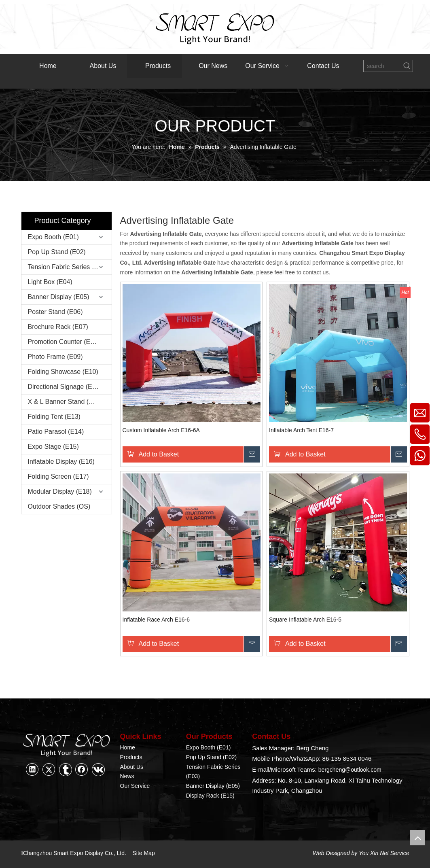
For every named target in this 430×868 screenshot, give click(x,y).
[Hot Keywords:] (407, 66)
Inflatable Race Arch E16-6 (156, 620)
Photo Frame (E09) (55, 357)
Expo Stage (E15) (53, 447)
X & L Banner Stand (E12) (65, 402)
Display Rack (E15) (210, 796)
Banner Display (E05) (59, 297)
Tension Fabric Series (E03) (68, 267)
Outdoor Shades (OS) (59, 506)
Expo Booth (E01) (53, 237)
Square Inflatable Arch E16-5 (305, 620)
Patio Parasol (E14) (56, 432)
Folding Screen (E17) (58, 476)
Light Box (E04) (50, 282)
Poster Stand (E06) (55, 312)
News (127, 776)
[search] (382, 66)
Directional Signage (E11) (65, 387)
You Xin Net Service (384, 853)
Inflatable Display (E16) (61, 462)
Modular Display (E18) (60, 491)
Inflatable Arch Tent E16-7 (301, 430)
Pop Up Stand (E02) (57, 252)
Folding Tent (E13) (54, 417)
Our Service (135, 786)
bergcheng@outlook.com (350, 770)
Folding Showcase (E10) (63, 372)
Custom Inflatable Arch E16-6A (161, 430)
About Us (132, 767)
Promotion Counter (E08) (64, 342)
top (417, 838)
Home (128, 747)
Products (131, 757)
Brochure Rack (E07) (58, 327)
